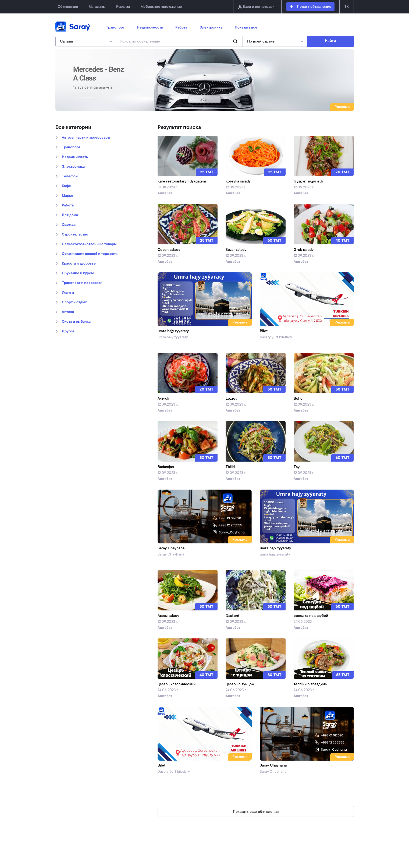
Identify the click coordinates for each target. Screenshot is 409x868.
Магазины (97, 7)
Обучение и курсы (78, 273)
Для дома (70, 215)
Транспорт (115, 28)
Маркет (68, 196)
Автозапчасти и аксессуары (86, 138)
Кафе (66, 186)
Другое (68, 332)
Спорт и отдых (74, 303)
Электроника (211, 28)
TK (347, 7)
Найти (330, 41)
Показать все (246, 28)
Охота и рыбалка (76, 322)
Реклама (123, 7)
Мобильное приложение (161, 7)
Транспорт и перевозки (82, 283)
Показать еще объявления (256, 812)
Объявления (68, 7)
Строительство (75, 235)
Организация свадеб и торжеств (90, 254)
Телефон (70, 177)
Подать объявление (311, 7)
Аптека (68, 312)
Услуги (68, 293)
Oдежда (69, 225)
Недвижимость (150, 28)
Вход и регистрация (257, 7)
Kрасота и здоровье (79, 264)
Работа (181, 28)
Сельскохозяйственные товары (89, 244)
